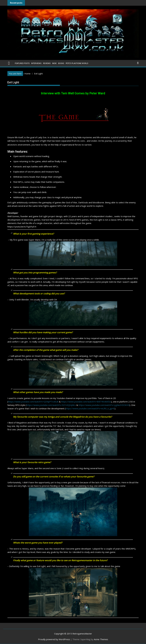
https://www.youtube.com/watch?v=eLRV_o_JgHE (90, 408)
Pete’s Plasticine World (77, 63)
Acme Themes (101, 639)
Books (61, 63)
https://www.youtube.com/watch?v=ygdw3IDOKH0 (104, 405)
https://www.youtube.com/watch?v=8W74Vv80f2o (86, 402)
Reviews (47, 63)
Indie (54, 63)
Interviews (36, 63)
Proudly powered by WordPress (54, 639)
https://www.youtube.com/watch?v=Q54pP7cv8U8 (33, 402)
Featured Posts (22, 63)
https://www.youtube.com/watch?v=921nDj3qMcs (51, 405)
